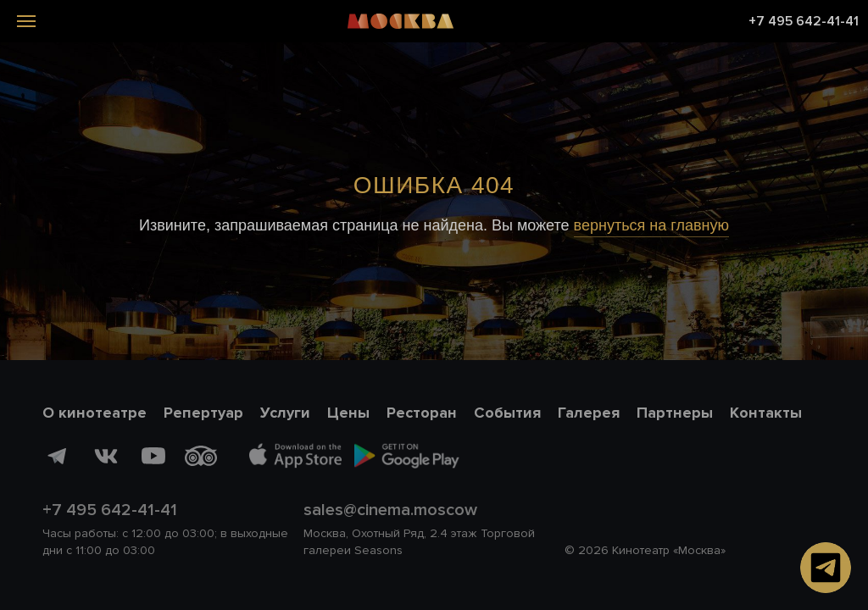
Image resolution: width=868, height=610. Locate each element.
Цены (348, 413)
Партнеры (675, 413)
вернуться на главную (651, 225)
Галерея (589, 413)
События (507, 413)
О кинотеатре (95, 413)
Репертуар (203, 413)
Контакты (766, 413)
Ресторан (422, 413)
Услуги (285, 413)
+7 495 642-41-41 (804, 21)
